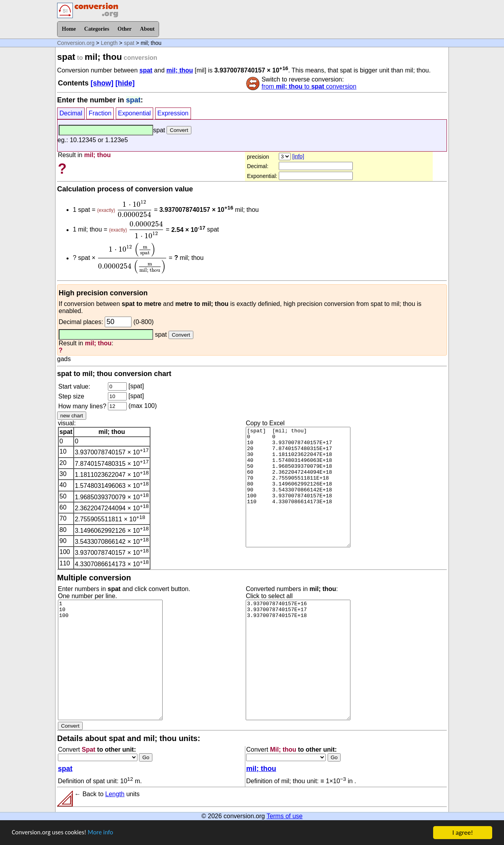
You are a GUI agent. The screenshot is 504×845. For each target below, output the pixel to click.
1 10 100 (110, 660)
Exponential (135, 113)
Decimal (71, 113)
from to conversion (309, 86)
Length (109, 43)
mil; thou (180, 70)
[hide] (125, 83)
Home (69, 29)
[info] (298, 156)
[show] (102, 83)
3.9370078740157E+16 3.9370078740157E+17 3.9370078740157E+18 (298, 660)
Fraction (100, 113)
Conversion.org (76, 43)
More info (105, 835)
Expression (173, 113)
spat (129, 43)
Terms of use (285, 816)
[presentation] (135, 209)
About (147, 29)
